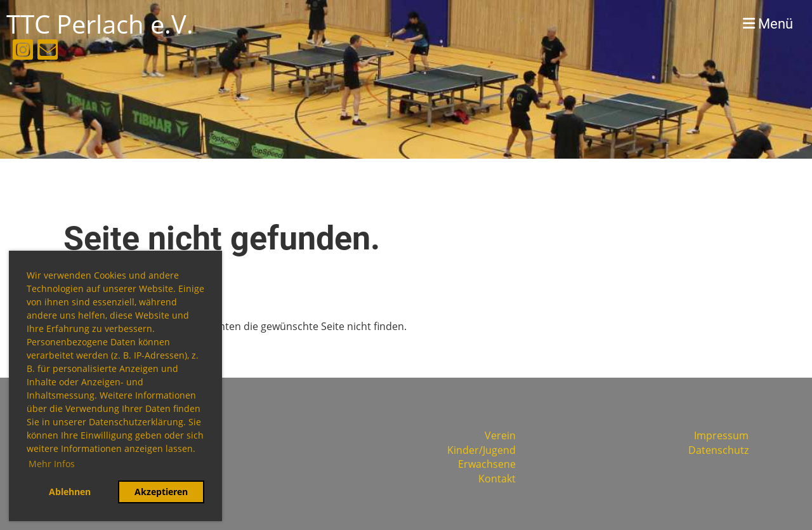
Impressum (721, 435)
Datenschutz (718, 450)
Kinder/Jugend (481, 450)
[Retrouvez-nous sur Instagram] (23, 52)
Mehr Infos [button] (52, 464)
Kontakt (497, 479)
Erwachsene (487, 464)
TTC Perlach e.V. (100, 24)
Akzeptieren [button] (161, 492)
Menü (768, 24)
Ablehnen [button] (70, 492)
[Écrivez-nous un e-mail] (48, 52)
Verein (500, 435)
